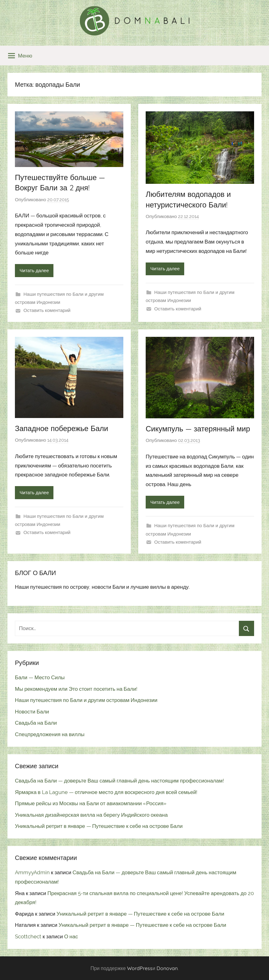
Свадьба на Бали (36, 723)
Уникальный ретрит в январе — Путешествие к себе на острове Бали (99, 826)
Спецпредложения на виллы (50, 734)
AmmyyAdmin (32, 872)
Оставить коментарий (47, 310)
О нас (71, 936)
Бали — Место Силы (40, 677)
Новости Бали (32, 712)
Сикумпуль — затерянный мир (198, 429)
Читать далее (34, 271)
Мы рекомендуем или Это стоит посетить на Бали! (76, 689)
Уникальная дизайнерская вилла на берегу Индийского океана (91, 815)
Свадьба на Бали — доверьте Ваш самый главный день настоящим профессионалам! (119, 781)
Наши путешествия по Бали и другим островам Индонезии (86, 700)
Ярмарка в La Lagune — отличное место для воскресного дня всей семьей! (106, 792)
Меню (20, 56)
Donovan (167, 968)
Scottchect (28, 936)
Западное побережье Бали (62, 428)
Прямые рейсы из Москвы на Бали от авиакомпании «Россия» (91, 803)
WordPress (140, 968)
